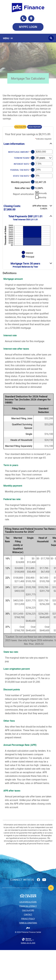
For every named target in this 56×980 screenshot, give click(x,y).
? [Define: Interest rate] (33, 164)
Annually (43, 193)
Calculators (28, 910)
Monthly (42, 197)
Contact (28, 914)
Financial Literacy (28, 906)
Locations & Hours (28, 902)
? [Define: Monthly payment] (33, 182)
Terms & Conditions (28, 923)
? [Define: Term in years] (33, 158)
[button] (28, 144)
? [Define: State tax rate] (33, 176)
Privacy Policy (28, 919)
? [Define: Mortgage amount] (33, 152)
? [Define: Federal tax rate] (33, 170)
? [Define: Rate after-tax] (33, 188)
